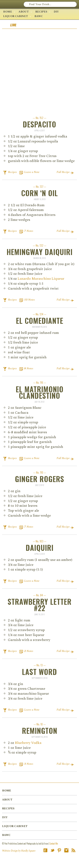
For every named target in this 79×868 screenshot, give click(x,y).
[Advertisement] (39, 70)
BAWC (39, 16)
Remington (40, 731)
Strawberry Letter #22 (40, 605)
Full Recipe (63, 172)
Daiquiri (40, 548)
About (24, 12)
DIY (56, 12)
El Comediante (40, 321)
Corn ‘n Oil (39, 193)
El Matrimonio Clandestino (40, 392)
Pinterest (59, 850)
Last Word (39, 672)
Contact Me (54, 844)
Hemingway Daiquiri (40, 252)
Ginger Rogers (39, 479)
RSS (73, 850)
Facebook (45, 850)
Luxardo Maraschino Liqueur (41, 279)
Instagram (66, 850)
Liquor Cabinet (16, 16)
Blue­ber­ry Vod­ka (28, 743)
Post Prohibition (20, 4)
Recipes (41, 12)
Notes (29, 231)
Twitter (52, 850)
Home (8, 12)
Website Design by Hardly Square (19, 851)
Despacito (39, 124)
